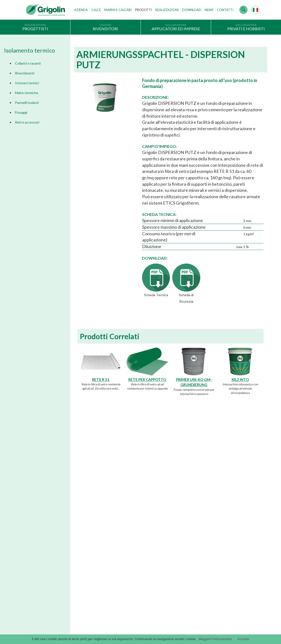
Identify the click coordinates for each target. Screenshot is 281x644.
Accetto (243, 639)
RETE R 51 (101, 379)
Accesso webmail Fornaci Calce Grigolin (54, 605)
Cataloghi (191, 496)
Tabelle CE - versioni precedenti (207, 548)
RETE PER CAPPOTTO (147, 379)
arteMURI (191, 526)
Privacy (31, 540)
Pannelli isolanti (27, 103)
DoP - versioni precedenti (202, 541)
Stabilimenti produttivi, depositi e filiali (132, 518)
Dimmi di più (55, 443)
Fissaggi (21, 112)
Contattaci (39, 617)
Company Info (36, 548)
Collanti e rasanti (28, 63)
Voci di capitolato (197, 518)
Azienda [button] (81, 10)
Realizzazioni (167, 10)
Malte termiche (27, 93)
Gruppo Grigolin (116, 526)
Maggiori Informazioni (215, 639)
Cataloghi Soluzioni (198, 511)
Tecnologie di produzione (123, 511)
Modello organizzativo (42, 570)
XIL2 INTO (240, 379)
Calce (96, 10)
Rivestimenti (25, 73)
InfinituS (190, 533)
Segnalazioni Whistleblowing (46, 578)
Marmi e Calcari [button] (118, 10)
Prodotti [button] (143, 10)
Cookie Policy (35, 563)
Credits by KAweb (141, 633)
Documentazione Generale (203, 504)
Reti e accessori (27, 122)
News (209, 10)
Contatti (225, 10)
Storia (109, 496)
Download (192, 10)
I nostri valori (114, 504)
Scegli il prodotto (38, 555)
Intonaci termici (27, 83)
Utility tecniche (195, 563)
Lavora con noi (115, 533)
